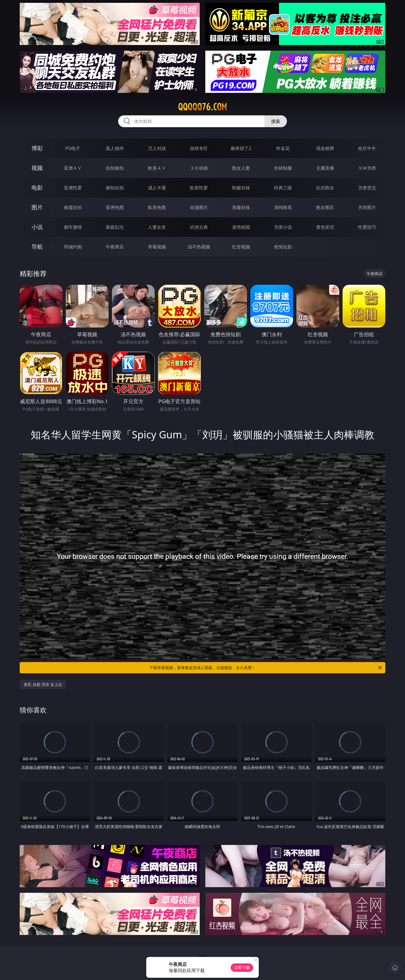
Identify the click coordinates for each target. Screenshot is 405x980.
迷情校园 (241, 227)
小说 (37, 227)
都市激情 (73, 227)
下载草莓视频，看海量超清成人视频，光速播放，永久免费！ (266, 668)
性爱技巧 (367, 227)
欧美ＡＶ (157, 168)
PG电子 (73, 148)
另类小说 (283, 227)
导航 (37, 247)
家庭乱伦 (115, 227)
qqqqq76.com (202, 107)
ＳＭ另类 (367, 168)
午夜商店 (115, 247)
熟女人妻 (241, 168)
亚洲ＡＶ (73, 168)
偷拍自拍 (115, 188)
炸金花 (283, 148)
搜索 (276, 121)
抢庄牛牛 (367, 148)
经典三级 (283, 188)
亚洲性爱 (73, 188)
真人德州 (115, 148)
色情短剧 (283, 247)
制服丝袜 (241, 188)
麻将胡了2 (241, 148)
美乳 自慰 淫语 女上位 (43, 684)
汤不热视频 (199, 247)
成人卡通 (157, 188)
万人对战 (157, 148)
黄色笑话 (325, 227)
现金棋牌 (325, 148)
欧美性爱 (199, 188)
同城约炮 (73, 247)
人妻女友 (157, 227)
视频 (37, 168)
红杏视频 (241, 247)
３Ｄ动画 (199, 168)
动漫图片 (199, 207)
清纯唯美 (283, 207)
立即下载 (242, 967)
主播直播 (325, 168)
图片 (37, 207)
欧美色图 (157, 207)
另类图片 (367, 207)
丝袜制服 (283, 168)
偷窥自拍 (73, 207)
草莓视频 (157, 247)
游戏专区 (199, 148)
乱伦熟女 (325, 188)
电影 (37, 188)
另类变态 (367, 188)
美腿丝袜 (241, 207)
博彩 (37, 148)
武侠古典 (199, 227)
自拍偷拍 (115, 168)
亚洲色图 (115, 207)
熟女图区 (325, 207)
